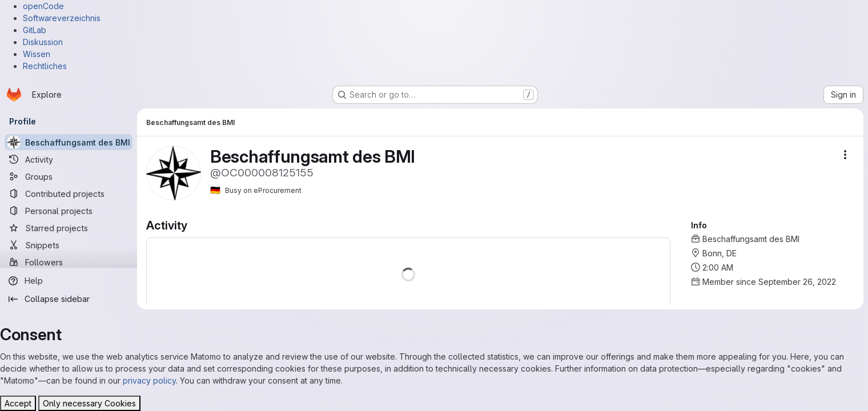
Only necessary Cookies (89, 403)
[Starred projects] (69, 228)
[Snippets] (69, 245)
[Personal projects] (69, 211)
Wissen (37, 54)
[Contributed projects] (69, 194)
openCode (43, 6)
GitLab (35, 30)
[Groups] (69, 176)
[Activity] (69, 159)
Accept (18, 403)
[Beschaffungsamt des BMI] (69, 142)
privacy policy (149, 380)
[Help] (69, 281)
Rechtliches (45, 66)
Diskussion (43, 42)
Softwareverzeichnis (62, 18)
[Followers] (69, 262)
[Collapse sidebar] (69, 299)
